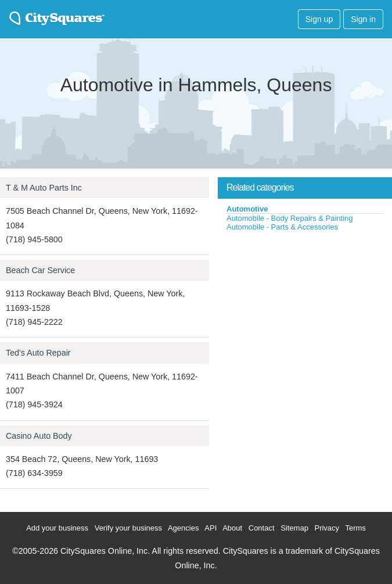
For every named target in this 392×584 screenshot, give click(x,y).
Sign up (319, 19)
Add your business (57, 528)
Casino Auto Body (39, 436)
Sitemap (294, 528)
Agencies (183, 528)
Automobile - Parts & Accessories (282, 227)
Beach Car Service (40, 270)
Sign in (363, 19)
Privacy (327, 528)
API (211, 528)
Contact (262, 528)
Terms (355, 528)
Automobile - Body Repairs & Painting (290, 218)
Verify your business (128, 528)
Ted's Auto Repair (38, 353)
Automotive (247, 209)
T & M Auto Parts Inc (44, 188)
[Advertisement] (305, 319)
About (232, 528)
